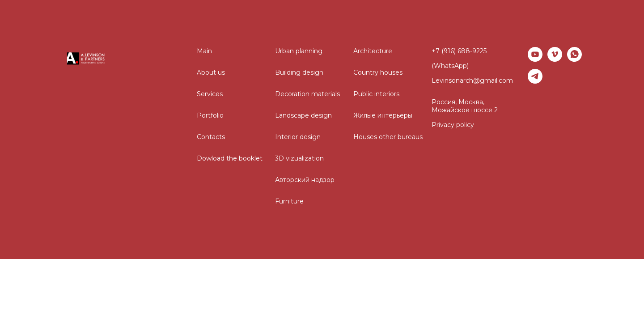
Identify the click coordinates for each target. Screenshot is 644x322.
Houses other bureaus (388, 137)
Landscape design (303, 115)
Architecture (373, 51)
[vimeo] (555, 54)
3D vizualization (299, 158)
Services (210, 94)
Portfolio (210, 115)
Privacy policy (453, 125)
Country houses (378, 72)
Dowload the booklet (230, 158)
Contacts (211, 137)
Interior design (298, 137)
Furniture (289, 201)
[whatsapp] (574, 54)
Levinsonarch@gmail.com (472, 80)
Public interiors (376, 94)
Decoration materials (307, 94)
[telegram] (535, 76)
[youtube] (535, 54)
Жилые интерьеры (383, 115)
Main (204, 51)
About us (211, 72)
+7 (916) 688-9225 (459, 51)
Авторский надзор (305, 180)
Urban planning (299, 51)
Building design (299, 72)
